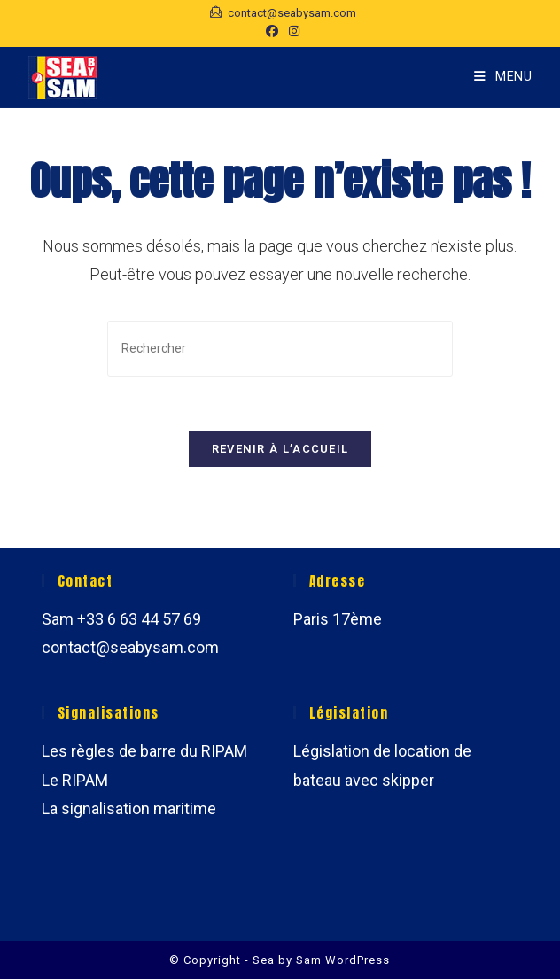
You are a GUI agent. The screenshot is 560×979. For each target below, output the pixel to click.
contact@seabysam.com (130, 647)
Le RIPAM (75, 780)
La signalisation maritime (129, 808)
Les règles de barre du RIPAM (144, 752)
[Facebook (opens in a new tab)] (272, 31)
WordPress (358, 960)
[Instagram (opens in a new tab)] (292, 31)
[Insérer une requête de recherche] (280, 349)
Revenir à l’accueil (280, 449)
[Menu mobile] (503, 77)
